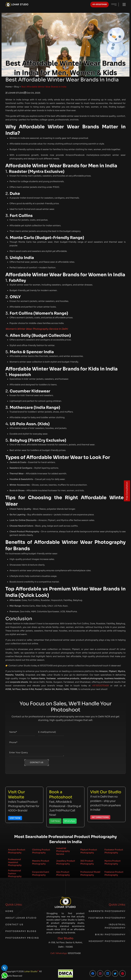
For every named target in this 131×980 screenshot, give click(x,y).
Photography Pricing (22, 938)
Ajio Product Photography (63, 873)
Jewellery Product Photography (66, 862)
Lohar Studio (31, 971)
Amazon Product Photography (17, 851)
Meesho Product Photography (41, 862)
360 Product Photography (87, 862)
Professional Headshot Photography (15, 862)
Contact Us (14, 925)
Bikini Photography (110, 935)
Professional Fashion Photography (15, 873)
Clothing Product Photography (41, 851)
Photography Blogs (21, 931)
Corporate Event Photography (41, 873)
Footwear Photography (107, 918)
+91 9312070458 (100, 686)
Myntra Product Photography (112, 862)
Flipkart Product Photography (89, 851)
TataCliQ (20, 675)
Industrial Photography (115, 926)
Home (9, 87)
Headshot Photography (107, 941)
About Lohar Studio (21, 918)
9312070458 (74, 953)
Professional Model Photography (90, 873)
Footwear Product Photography (114, 851)
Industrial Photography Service (63, 851)
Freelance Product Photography (114, 873)
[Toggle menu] (123, 4)
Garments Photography (107, 911)
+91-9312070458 (99, 4)
